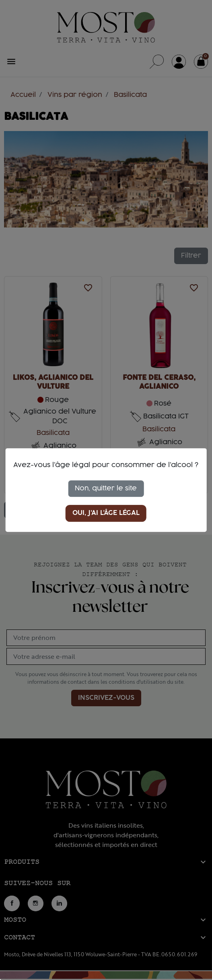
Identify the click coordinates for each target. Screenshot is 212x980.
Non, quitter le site (106, 488)
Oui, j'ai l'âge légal (106, 513)
